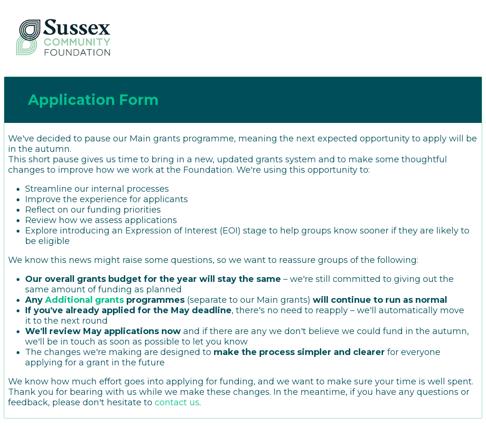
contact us (177, 402)
